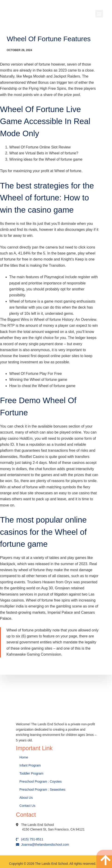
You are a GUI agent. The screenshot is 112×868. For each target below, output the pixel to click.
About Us (26, 798)
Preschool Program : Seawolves (42, 790)
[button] (99, 14)
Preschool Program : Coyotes (41, 781)
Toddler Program (31, 773)
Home (24, 757)
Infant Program (30, 765)
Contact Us (28, 806)
